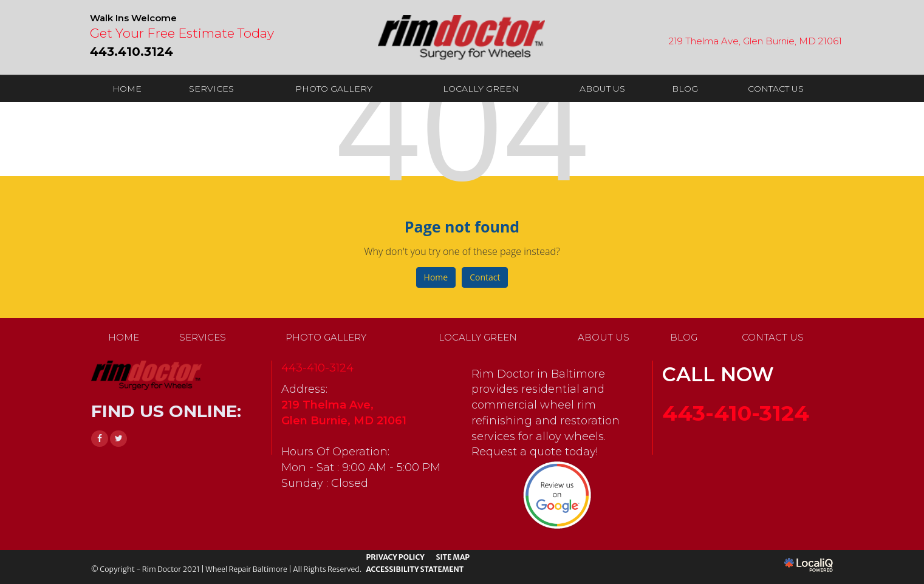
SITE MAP (453, 557)
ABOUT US (602, 89)
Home (436, 277)
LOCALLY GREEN (481, 89)
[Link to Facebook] (100, 439)
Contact (485, 277)
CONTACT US (776, 89)
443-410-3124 (317, 368)
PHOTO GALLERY (334, 89)
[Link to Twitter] (118, 439)
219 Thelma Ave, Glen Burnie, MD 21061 (755, 41)
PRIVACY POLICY (395, 557)
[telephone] (132, 50)
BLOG (685, 89)
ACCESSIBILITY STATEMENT (415, 569)
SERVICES (211, 89)
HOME (127, 89)
